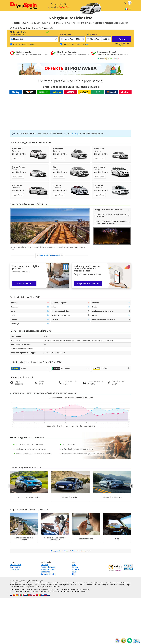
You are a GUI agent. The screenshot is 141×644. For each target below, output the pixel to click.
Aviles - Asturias (27, 583)
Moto (74, 572)
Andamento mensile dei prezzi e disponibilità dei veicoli (70, 398)
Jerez (119, 583)
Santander (96, 585)
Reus (80, 585)
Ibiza (114, 583)
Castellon (56, 583)
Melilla (55, 585)
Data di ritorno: (91, 35)
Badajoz (36, 583)
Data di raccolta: (65, 35)
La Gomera (125, 583)
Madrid (37, 585)
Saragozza (121, 585)
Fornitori (75, 567)
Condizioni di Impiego (49, 574)
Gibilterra (86, 583)
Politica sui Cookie (48, 569)
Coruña (63, 583)
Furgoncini (76, 569)
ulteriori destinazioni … (54, 587)
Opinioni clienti (15, 567)
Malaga (43, 585)
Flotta (74, 565)
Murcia (67, 585)
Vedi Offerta (18, 159)
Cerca (122, 39)
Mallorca (49, 585)
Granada (109, 583)
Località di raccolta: (17, 35)
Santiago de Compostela (109, 585)
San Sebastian (88, 585)
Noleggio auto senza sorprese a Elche (109, 210)
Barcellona (43, 583)
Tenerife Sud (24, 587)
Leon (32, 585)
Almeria (19, 583)
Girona (93, 583)
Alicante (12, 583)
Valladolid (39, 587)
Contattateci (14, 569)
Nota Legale (45, 572)
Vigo (45, 587)
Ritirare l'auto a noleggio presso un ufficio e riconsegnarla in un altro (111, 222)
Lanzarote (26, 585)
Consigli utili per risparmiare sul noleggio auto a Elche (110, 215)
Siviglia (128, 585)
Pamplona (74, 585)
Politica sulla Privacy (48, 567)
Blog (74, 574)
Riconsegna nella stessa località (24, 44)
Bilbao (50, 583)
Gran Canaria (100, 583)
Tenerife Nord (14, 587)
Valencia (32, 587)
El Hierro (69, 583)
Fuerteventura (78, 583)
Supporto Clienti (16, 565)
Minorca (61, 585)
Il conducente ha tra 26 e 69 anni (75, 44)
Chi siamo (45, 565)
